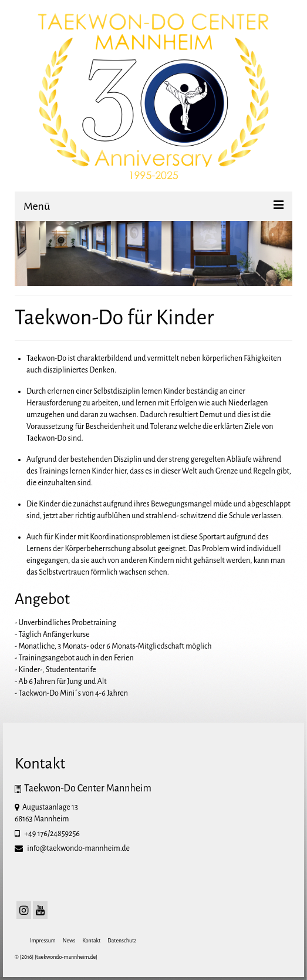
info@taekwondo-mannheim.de (72, 848)
